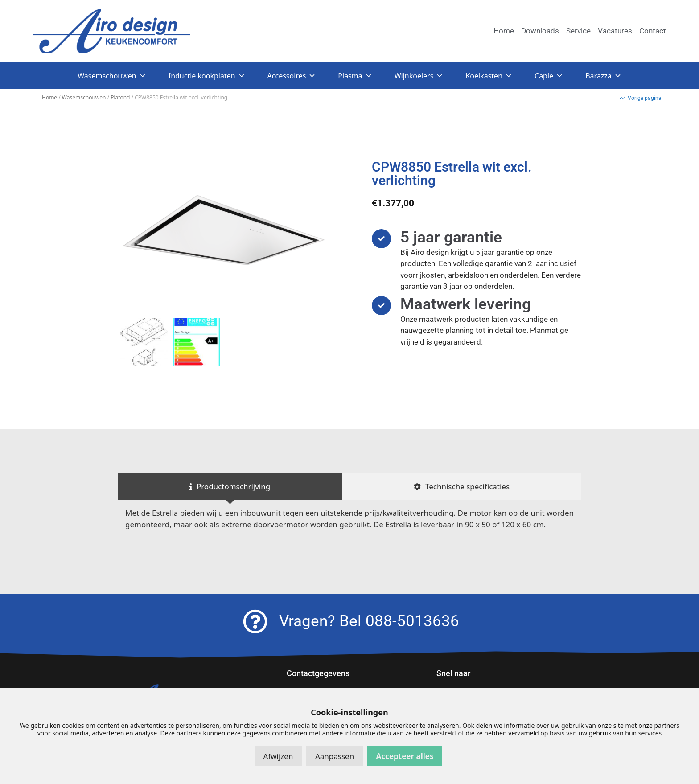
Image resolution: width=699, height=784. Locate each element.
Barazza (603, 76)
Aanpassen (335, 756)
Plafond (120, 97)
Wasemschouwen (112, 76)
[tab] (230, 487)
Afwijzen (278, 756)
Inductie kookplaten (207, 76)
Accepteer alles (405, 756)
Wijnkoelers (419, 76)
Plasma (355, 76)
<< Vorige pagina (641, 98)
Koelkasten (489, 76)
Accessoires (292, 76)
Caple (549, 76)
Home (49, 97)
